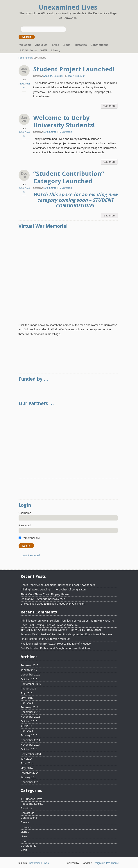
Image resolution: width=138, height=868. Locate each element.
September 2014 (31, 754)
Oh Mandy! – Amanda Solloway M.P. (43, 599)
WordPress (81, 862)
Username (25, 513)
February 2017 (30, 665)
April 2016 (27, 703)
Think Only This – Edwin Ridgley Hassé (45, 594)
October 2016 (29, 679)
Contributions (99, 45)
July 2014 (26, 759)
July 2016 (26, 693)
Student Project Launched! (74, 69)
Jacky (24, 634)
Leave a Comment (75, 76)
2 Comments (66, 188)
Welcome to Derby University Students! (64, 121)
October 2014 (29, 749)
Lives (55, 45)
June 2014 (27, 763)
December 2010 (30, 782)
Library (56, 50)
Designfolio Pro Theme (106, 863)
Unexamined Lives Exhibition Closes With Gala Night (53, 604)
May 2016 (27, 698)
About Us (42, 45)
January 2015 (29, 735)
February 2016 (30, 707)
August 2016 (28, 688)
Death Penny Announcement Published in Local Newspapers (58, 585)
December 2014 (30, 740)
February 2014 (30, 773)
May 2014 (27, 768)
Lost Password (31, 555)
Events (25, 822)
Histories (81, 45)
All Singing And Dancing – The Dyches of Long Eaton (53, 589)
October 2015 (29, 721)
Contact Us (27, 813)
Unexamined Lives (68, 7)
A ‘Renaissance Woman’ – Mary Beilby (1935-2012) (69, 630)
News (46, 76)
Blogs (67, 45)
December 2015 (30, 712)
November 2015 (30, 717)
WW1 (44, 50)
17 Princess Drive (31, 799)
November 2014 (30, 745)
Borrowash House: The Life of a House (67, 644)
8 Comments (66, 132)
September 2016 (31, 684)
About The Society (32, 804)
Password (25, 525)
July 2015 (26, 726)
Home (21, 58)
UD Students (29, 50)
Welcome (26, 45)
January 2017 (29, 670)
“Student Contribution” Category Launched (69, 177)
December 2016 (30, 674)
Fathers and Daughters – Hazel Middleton (66, 648)
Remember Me (29, 538)
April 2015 (27, 731)
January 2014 (29, 777)
